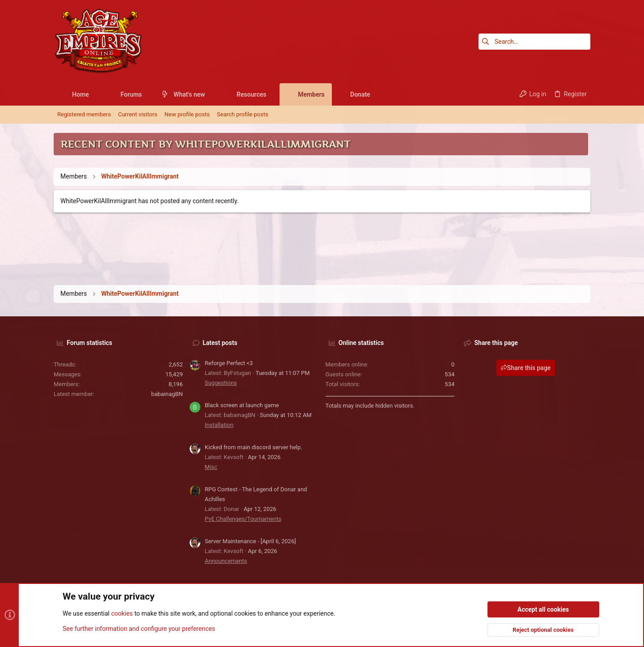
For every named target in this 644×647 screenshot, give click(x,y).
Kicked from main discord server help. (254, 447)
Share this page (526, 368)
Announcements (226, 561)
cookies (122, 614)
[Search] (534, 42)
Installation (219, 425)
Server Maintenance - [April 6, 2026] (250, 541)
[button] (96, 94)
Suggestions (221, 383)
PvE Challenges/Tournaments (243, 519)
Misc (211, 467)
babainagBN (167, 394)
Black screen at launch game (242, 405)
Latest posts (220, 343)
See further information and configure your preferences (139, 629)
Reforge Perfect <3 (229, 363)
